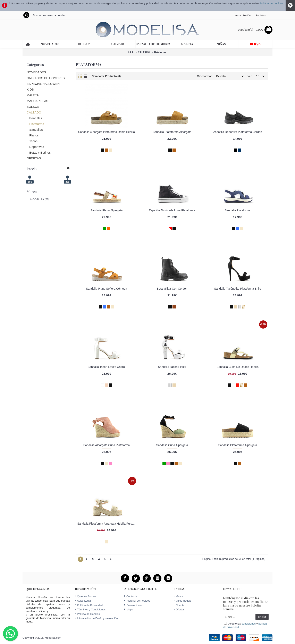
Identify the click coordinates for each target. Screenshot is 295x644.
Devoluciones (133, 605)
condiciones (249, 624)
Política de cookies (272, 3)
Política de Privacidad (89, 605)
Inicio (131, 52)
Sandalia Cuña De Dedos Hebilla (238, 367)
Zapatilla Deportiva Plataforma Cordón (238, 132)
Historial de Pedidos (137, 601)
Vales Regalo (183, 601)
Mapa (129, 609)
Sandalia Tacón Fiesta (172, 367)
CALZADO (144, 52)
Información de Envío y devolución (96, 618)
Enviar (262, 617)
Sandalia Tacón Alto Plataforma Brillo (238, 289)
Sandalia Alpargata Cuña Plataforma (107, 445)
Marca (178, 596)
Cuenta (179, 605)
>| (111, 559)
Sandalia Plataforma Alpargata (172, 132)
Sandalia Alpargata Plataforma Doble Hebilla (107, 132)
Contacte (131, 596)
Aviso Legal (83, 601)
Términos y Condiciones (90, 609)
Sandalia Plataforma (238, 210)
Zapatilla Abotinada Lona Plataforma (172, 210)
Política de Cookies (87, 614)
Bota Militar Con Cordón (172, 289)
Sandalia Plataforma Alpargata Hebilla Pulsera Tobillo (107, 524)
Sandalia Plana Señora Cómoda (107, 289)
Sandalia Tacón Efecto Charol (107, 367)
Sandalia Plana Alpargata (106, 210)
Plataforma (160, 52)
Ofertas (179, 610)
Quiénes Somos (86, 596)
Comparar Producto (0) (106, 76)
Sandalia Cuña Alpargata (172, 445)
